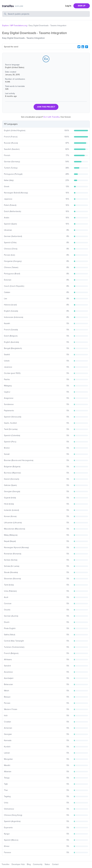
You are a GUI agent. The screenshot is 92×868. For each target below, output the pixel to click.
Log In (68, 6)
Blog (29, 864)
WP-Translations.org (19, 26)
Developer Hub (18, 864)
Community (38, 864)
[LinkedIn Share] (83, 47)
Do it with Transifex (52, 117)
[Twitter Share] (79, 47)
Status (47, 864)
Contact (55, 864)
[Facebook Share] (87, 47)
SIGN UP (82, 6)
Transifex (6, 864)
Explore (5, 26)
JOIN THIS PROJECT (46, 107)
